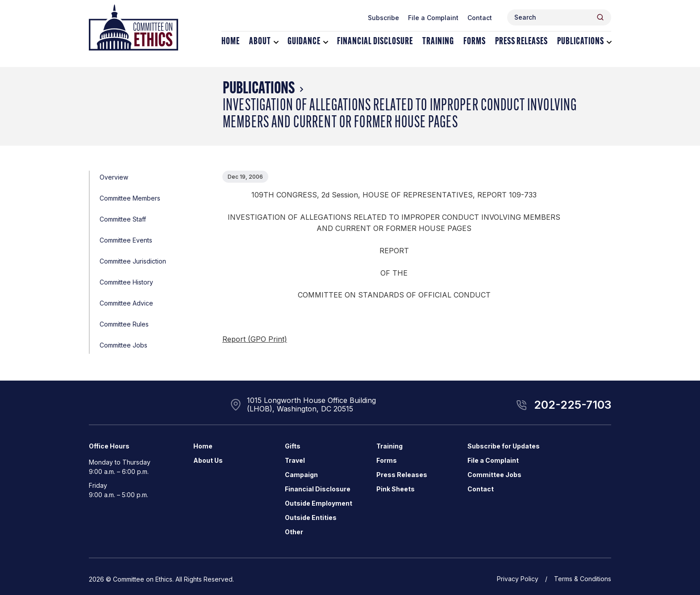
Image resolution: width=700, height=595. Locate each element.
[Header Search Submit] (600, 17)
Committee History (126, 282)
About (260, 42)
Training (438, 42)
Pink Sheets (396, 489)
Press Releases (521, 42)
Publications (581, 42)
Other (294, 532)
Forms (475, 42)
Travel (295, 460)
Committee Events (126, 240)
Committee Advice (126, 303)
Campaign (301, 475)
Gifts (293, 446)
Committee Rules (124, 324)
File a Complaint (433, 18)
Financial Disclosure (375, 42)
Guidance (304, 42)
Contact (480, 18)
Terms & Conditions (583, 579)
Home (231, 42)
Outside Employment (319, 503)
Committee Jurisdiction (133, 261)
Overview (114, 177)
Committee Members (130, 198)
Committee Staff (123, 219)
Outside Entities (311, 517)
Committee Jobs (123, 345)
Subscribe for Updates (504, 446)
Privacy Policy (518, 579)
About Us (208, 460)
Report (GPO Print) (255, 339)
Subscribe (383, 18)
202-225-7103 (573, 405)
